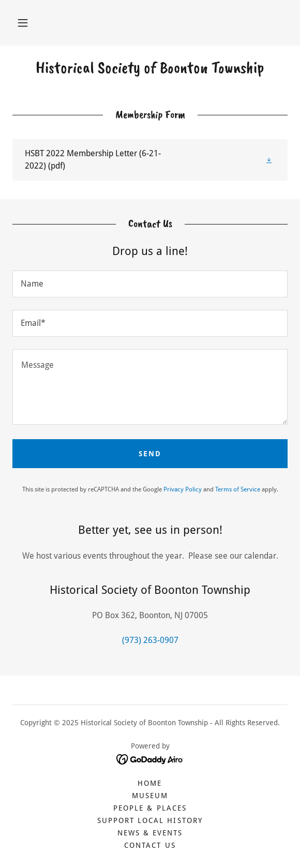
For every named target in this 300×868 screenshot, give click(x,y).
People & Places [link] (150, 808)
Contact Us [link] (150, 845)
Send (150, 454)
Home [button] (150, 783)
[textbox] (150, 284)
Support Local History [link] (150, 820)
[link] (150, 68)
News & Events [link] (150, 833)
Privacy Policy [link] (183, 489)
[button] (23, 23)
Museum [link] (150, 796)
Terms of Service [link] (238, 489)
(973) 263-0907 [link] (150, 640)
